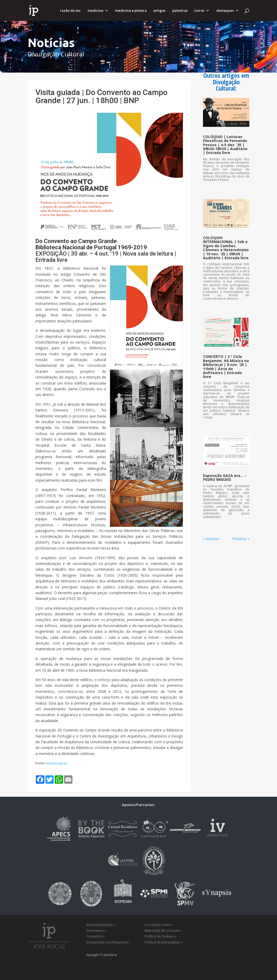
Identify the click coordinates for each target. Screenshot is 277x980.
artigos (159, 11)
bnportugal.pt (57, 763)
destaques (225, 11)
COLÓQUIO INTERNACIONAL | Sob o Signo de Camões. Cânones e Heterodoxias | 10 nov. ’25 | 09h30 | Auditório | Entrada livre (226, 248)
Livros (199, 11)
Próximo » (241, 539)
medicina (95, 11)
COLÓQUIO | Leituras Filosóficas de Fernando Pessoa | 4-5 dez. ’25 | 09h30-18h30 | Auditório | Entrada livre (225, 145)
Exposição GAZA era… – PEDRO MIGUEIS (225, 477)
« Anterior (211, 539)
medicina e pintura (131, 11)
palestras (180, 11)
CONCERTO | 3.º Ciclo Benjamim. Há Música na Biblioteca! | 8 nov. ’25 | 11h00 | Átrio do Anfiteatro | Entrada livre (226, 367)
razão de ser (70, 11)
